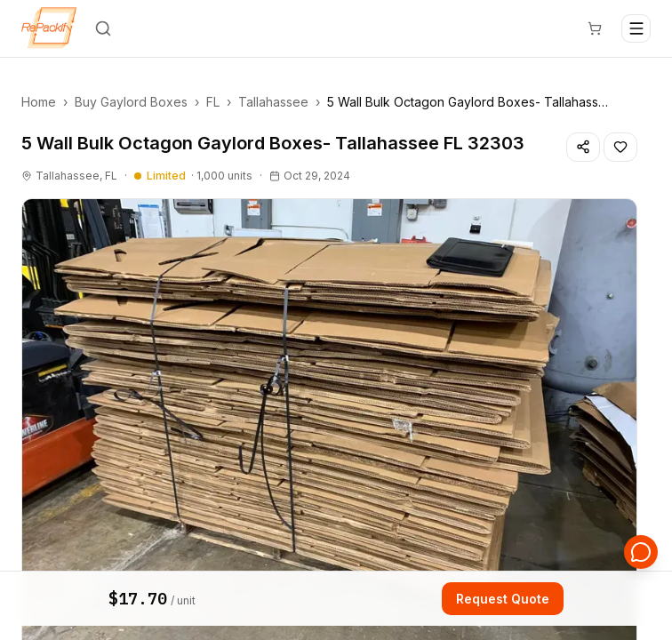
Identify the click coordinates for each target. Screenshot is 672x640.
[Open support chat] (642, 553)
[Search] (103, 28)
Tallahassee (273, 102)
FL (213, 102)
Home (39, 102)
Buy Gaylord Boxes (131, 102)
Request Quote (503, 600)
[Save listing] (620, 147)
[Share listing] (583, 147)
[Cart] (596, 28)
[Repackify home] (49, 28)
